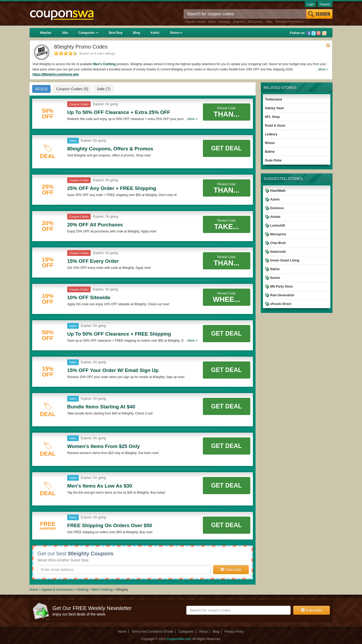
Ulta (65, 33)
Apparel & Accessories (57, 590)
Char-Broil (278, 243)
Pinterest (319, 33)
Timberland (273, 99)
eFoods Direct (281, 304)
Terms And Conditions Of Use (152, 632)
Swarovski (278, 252)
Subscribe (231, 570)
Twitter (314, 33)
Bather (270, 152)
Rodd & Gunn (275, 126)
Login (310, 4)
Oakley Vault (274, 108)
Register (325, 4)
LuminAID (278, 226)
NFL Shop (272, 117)
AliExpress (255, 22)
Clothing (82, 590)
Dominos (277, 208)
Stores (176, 33)
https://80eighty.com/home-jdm (56, 74)
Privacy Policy (234, 632)
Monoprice (278, 234)
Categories (88, 33)
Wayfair (46, 33)
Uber (269, 22)
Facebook (309, 33)
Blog (137, 33)
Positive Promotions (289, 22)
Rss (324, 33)
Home (34, 590)
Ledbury (271, 134)
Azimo (275, 199)
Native (275, 269)
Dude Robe (273, 160)
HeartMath (278, 191)
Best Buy (116, 33)
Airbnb (275, 217)
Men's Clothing (105, 64)
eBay (212, 22)
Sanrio (275, 278)
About (203, 632)
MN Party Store (282, 287)
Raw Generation (282, 295)
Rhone (270, 143)
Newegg (224, 22)
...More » (322, 69)
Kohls (155, 33)
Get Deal (226, 148)
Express (239, 22)
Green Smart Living (285, 260)
